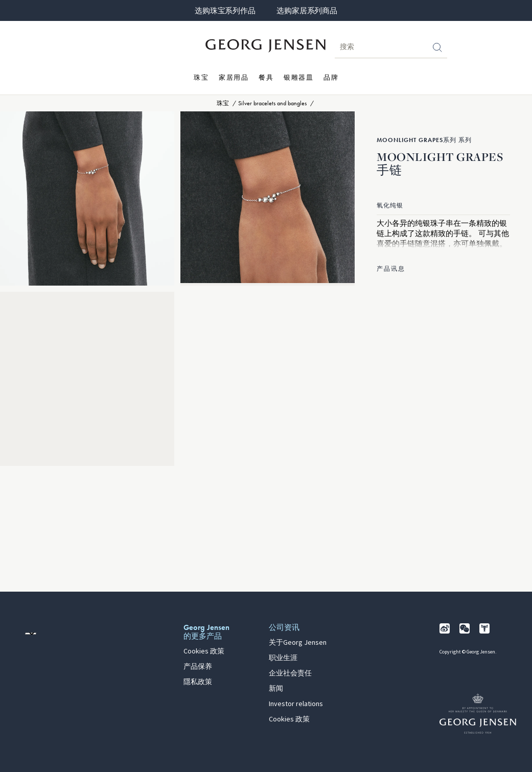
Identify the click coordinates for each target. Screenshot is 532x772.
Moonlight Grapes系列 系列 (424, 140)
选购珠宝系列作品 (225, 11)
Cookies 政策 (204, 651)
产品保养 (198, 667)
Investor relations (296, 704)
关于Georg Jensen (298, 643)
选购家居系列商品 (307, 11)
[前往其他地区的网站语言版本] (31, 634)
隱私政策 (198, 682)
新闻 (276, 689)
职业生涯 (283, 658)
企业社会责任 (290, 673)
